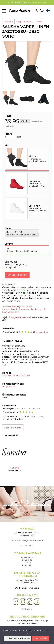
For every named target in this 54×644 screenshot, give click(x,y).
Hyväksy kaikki (41, 638)
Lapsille (7, 376)
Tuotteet (8, 22)
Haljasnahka (9, 387)
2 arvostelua (41, 332)
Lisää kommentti (13, 428)
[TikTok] (30, 602)
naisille (26, 376)
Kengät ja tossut (25, 22)
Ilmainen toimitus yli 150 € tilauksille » (27, 3)
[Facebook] (16, 602)
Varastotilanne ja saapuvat (17, 306)
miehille (16, 376)
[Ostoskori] (42, 11)
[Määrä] (10, 137)
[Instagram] (23, 602)
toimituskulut (37, 121)
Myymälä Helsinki (21, 317)
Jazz (39, 22)
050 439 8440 (27, 546)
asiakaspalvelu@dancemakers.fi (27, 540)
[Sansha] (15, 458)
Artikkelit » (27, 609)
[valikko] (4, 11)
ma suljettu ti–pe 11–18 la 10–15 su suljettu (27, 559)
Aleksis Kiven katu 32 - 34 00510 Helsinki (27, 532)
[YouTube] (37, 602)
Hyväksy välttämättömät (17, 638)
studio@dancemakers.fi (27, 588)
